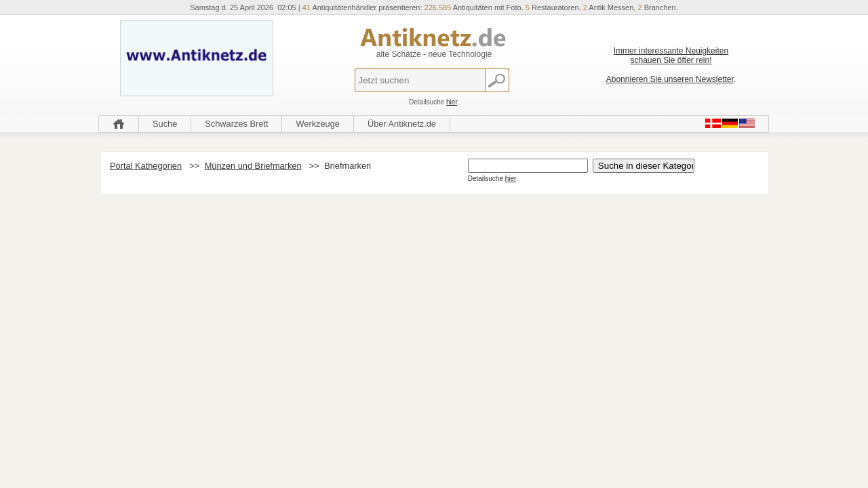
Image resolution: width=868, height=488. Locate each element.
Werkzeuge (318, 124)
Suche (165, 124)
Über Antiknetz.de (402, 124)
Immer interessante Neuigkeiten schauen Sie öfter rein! (671, 56)
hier (452, 102)
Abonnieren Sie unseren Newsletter (670, 79)
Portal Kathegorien (146, 166)
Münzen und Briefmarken (253, 166)
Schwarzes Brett (236, 124)
